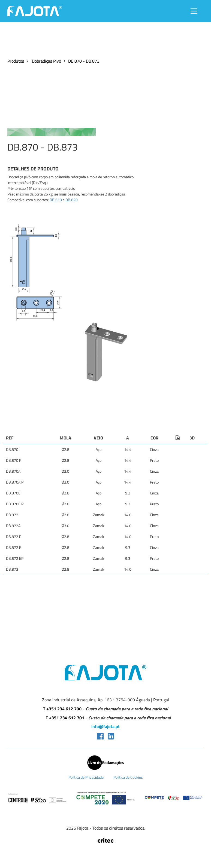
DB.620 (72, 200)
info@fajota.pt (106, 727)
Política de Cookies (128, 777)
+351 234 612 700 (64, 709)
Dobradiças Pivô (46, 61)
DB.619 (56, 200)
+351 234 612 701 (67, 718)
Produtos (16, 61)
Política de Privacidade (86, 777)
